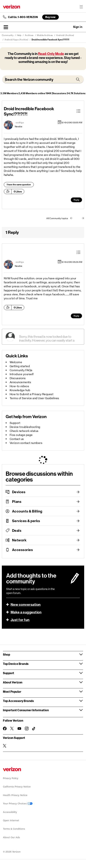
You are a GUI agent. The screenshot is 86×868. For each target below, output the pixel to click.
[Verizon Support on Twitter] (5, 746)
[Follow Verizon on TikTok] (34, 729)
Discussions (18, 378)
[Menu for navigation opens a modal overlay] (81, 7)
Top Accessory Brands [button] (18, 701)
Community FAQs (21, 370)
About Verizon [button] (13, 682)
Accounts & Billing (27, 511)
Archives (29, 35)
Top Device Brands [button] (16, 664)
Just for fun (20, 620)
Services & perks (26, 521)
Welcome (16, 362)
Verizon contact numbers (26, 443)
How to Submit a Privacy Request (32, 394)
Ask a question (68, 27)
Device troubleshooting (25, 427)
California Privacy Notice (17, 787)
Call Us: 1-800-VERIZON (23, 17)
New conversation (26, 604)
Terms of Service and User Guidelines (34, 398)
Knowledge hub (20, 390)
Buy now (50, 17)
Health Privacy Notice (15, 795)
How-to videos (19, 386)
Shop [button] (6, 654)
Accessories (23, 550)
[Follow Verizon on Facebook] (5, 729)
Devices (19, 492)
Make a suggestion (26, 612)
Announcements (20, 382)
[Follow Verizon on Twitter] (12, 729)
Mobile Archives (45, 35)
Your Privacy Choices (18, 804)
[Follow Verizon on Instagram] (27, 729)
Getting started (20, 366)
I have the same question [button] (19, 185)
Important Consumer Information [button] (26, 710)
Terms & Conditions (14, 829)
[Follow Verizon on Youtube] (19, 729)
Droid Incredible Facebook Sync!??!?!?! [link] (50, 40)
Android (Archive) (65, 35)
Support (15, 423)
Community (8, 35)
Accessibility (10, 812)
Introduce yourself (22, 374)
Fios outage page (21, 435)
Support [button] (9, 673)
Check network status (24, 431)
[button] (6, 27)
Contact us (17, 439)
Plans (17, 502)
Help (19, 35)
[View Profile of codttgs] (20, 123)
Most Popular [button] (12, 692)
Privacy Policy (11, 778)
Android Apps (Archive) (16, 40)
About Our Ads (11, 837)
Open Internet (11, 820)
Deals (17, 530)
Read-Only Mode (51, 54)
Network (19, 540)
